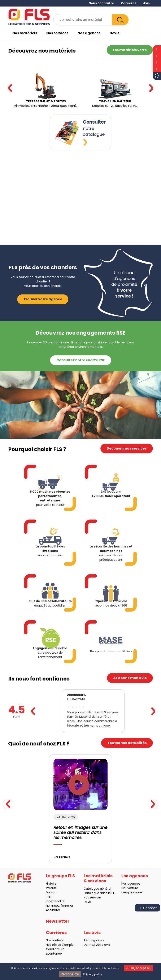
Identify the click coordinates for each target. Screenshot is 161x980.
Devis (114, 33)
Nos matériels (25, 33)
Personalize (70, 974)
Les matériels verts (130, 50)
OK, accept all (138, 968)
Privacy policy (93, 974)
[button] (151, 88)
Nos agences (89, 33)
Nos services (57, 33)
